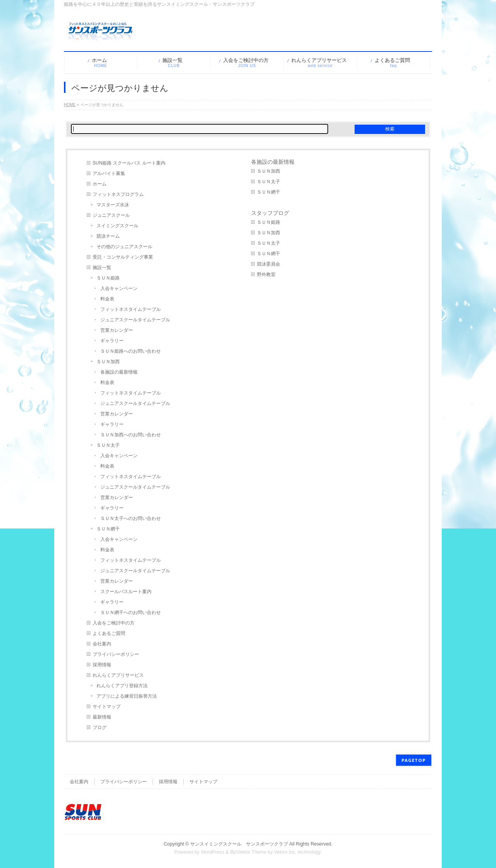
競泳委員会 (269, 264)
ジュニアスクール (111, 215)
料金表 (107, 299)
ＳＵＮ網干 (108, 529)
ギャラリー (112, 341)
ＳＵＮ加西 (108, 362)
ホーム (100, 184)
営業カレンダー (117, 330)
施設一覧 (102, 268)
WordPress (213, 852)
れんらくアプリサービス (118, 675)
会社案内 (102, 644)
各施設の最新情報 (119, 372)
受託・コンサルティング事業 (123, 257)
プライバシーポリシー (116, 654)
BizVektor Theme (248, 852)
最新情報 (102, 717)
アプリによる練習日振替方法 (127, 696)
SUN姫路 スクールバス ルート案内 (129, 163)
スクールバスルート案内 (126, 592)
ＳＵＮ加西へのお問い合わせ (131, 435)
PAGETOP (414, 760)
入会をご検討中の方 (114, 623)
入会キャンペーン (119, 288)
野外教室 (266, 274)
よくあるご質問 (109, 633)
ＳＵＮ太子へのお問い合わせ (131, 518)
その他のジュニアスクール (124, 247)
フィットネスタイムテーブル (131, 309)
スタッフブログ (270, 213)
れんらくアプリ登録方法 (122, 686)
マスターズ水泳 (113, 205)
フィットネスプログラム (118, 194)
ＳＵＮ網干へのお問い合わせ (131, 612)
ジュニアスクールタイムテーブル (135, 320)
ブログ (100, 727)
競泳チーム (108, 236)
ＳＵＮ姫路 (108, 278)
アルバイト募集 (109, 173)
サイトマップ (107, 707)
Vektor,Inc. (285, 852)
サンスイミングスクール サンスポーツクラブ (239, 844)
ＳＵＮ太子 (108, 445)
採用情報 (102, 665)
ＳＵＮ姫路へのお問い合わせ (131, 351)
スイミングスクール (117, 226)
